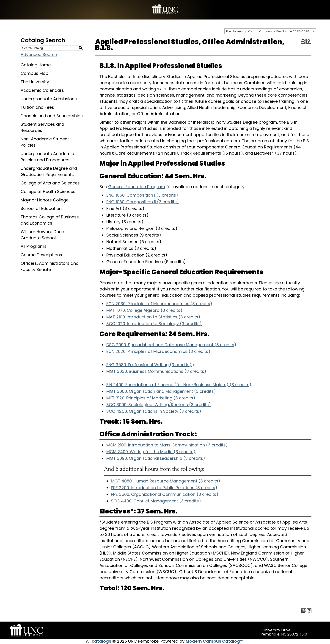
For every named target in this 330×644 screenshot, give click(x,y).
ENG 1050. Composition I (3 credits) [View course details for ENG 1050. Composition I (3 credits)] (142, 195)
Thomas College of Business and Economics (50, 220)
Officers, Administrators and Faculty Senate (50, 266)
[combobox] (270, 31)
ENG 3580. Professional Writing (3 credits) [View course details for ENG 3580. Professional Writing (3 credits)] (149, 365)
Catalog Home (36, 65)
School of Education (41, 208)
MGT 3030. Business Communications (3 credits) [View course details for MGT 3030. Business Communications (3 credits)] (156, 371)
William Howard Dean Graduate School (42, 235)
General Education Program (137, 187)
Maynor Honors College (45, 200)
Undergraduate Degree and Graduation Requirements (49, 171)
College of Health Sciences (48, 191)
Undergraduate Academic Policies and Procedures (47, 157)
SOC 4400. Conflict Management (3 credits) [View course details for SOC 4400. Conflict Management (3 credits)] (156, 501)
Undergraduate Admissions (49, 99)
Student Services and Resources (42, 127)
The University (35, 82)
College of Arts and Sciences (50, 183)
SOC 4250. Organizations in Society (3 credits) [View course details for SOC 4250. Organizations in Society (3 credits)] (154, 411)
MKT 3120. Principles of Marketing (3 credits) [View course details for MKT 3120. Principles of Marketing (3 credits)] (151, 398)
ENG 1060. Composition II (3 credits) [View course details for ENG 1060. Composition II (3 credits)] (143, 202)
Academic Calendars (42, 90)
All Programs (34, 246)
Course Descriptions (41, 255)
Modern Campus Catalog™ (214, 641)
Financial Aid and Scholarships (52, 116)
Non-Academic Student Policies (45, 142)
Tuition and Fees (37, 107)
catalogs (101, 641)
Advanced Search (39, 54)
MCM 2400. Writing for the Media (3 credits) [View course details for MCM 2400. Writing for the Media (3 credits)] (151, 452)
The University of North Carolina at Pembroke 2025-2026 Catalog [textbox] (271, 31)
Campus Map (34, 73)
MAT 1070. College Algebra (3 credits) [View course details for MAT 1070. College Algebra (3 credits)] (144, 310)
